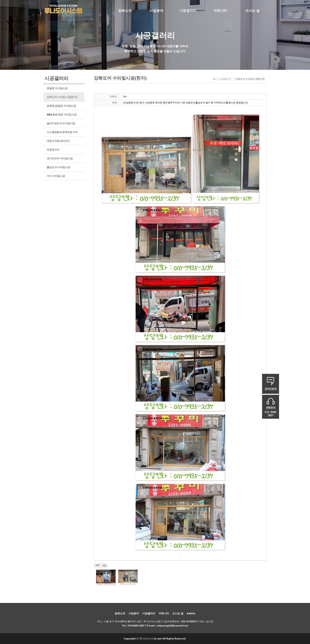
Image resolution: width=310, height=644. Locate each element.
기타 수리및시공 (56, 176)
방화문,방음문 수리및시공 (61, 106)
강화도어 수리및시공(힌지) (62, 97)
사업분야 (156, 10)
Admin (191, 613)
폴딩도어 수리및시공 (58, 167)
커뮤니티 (220, 10)
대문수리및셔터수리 (58, 141)
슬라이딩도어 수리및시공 (61, 123)
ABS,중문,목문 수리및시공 (62, 114)
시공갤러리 (188, 10)
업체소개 (125, 10)
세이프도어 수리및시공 (60, 158)
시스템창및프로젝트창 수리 (62, 132)
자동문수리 (53, 150)
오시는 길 (252, 10)
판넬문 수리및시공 (57, 88)
